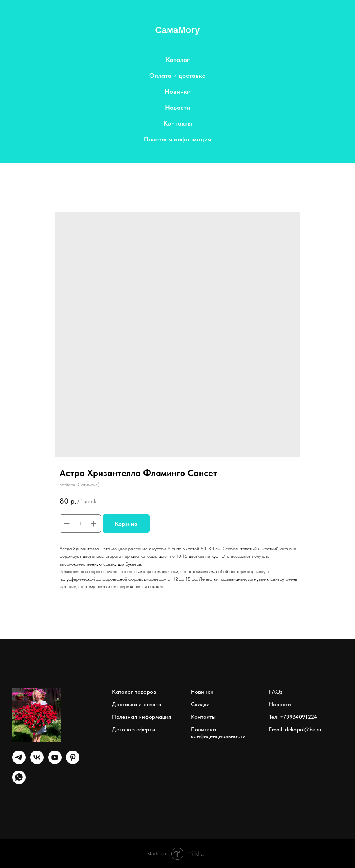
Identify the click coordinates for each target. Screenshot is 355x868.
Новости (178, 107)
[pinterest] (73, 762)
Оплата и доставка (177, 76)
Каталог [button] (178, 60)
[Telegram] (19, 762)
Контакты (178, 123)
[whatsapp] (19, 782)
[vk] (37, 762)
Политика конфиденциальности (218, 733)
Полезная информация (177, 139)
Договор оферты (134, 729)
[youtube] (55, 762)
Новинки (178, 91)
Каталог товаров (134, 692)
